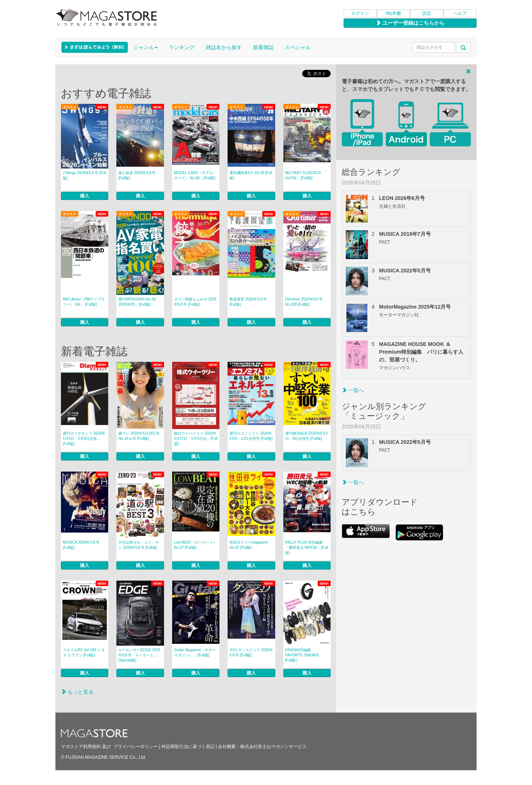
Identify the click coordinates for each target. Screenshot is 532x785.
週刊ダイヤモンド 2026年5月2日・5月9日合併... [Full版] (84, 439)
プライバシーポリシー (136, 747)
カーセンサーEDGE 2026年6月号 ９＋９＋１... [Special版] (139, 655)
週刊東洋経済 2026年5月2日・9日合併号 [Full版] (307, 436)
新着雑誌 (263, 47)
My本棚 (393, 13)
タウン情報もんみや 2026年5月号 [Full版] (195, 302)
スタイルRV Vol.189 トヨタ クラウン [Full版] (84, 653)
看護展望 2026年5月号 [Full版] (248, 302)
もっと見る (77, 692)
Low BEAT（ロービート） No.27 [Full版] (196, 545)
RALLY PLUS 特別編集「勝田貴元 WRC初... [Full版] (307, 548)
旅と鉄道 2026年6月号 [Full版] (137, 175)
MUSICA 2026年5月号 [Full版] (81, 545)
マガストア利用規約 (81, 747)
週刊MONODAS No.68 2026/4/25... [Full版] (137, 302)
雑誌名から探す (224, 47)
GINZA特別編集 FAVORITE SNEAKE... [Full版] (304, 655)
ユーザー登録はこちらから (410, 23)
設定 (427, 13)
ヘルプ (460, 13)
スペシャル (298, 47)
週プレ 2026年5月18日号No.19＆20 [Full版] (139, 436)
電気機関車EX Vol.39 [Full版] (251, 175)
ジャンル (146, 47)
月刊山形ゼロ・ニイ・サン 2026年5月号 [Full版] (139, 545)
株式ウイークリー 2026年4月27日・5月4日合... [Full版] (196, 439)
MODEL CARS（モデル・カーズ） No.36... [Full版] (195, 175)
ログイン (360, 13)
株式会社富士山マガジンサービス (273, 747)
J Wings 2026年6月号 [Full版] (85, 175)
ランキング (182, 47)
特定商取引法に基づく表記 (188, 747)
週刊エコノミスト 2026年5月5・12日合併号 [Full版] (251, 436)
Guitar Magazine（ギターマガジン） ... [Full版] (195, 653)
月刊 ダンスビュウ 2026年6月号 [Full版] (251, 653)
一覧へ (353, 390)
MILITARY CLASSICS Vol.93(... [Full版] (303, 175)
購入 (85, 196)
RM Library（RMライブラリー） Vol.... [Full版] (84, 302)
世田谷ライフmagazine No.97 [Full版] (248, 545)
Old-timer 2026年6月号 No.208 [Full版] (304, 302)
